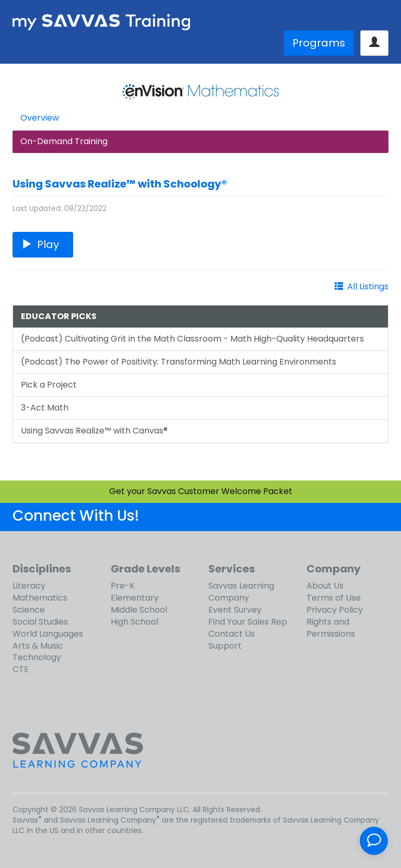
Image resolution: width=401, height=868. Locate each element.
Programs (319, 43)
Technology (37, 657)
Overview (40, 118)
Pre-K (123, 586)
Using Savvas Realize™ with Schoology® (120, 184)
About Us (325, 586)
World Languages (48, 634)
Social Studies (40, 622)
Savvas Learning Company (241, 592)
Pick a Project (49, 385)
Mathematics (40, 598)
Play (43, 244)
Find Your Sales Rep (248, 622)
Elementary (135, 598)
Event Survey (235, 610)
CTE (21, 669)
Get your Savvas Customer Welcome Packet (201, 491)
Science (29, 610)
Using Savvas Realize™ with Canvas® (94, 431)
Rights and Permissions (331, 628)
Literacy (29, 586)
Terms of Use (334, 598)
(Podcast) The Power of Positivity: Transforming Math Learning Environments (179, 362)
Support (225, 646)
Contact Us (232, 634)
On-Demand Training (64, 141)
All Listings (368, 286)
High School (134, 622)
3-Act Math (45, 408)
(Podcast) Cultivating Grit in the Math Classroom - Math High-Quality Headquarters (192, 339)
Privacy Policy (335, 610)
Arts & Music (38, 646)
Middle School (139, 610)
